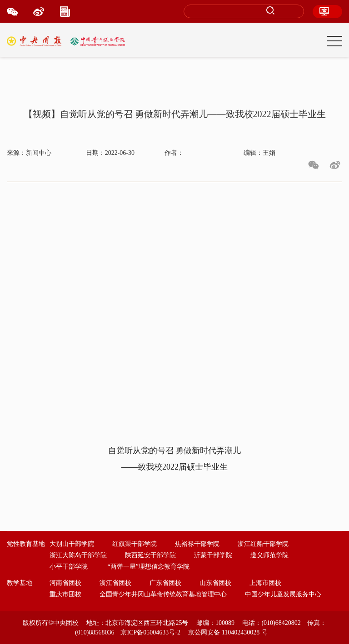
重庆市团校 (65, 594)
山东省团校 (215, 583)
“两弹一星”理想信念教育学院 (149, 567)
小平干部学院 (69, 567)
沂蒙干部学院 (213, 555)
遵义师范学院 (269, 555)
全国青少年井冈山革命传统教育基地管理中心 (163, 594)
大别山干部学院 (72, 544)
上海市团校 (265, 583)
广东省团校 (165, 583)
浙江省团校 (115, 583)
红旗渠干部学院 (135, 544)
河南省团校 (65, 583)
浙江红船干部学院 (263, 544)
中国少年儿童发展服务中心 (283, 594)
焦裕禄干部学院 (197, 544)
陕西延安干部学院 (150, 555)
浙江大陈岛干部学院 (78, 555)
